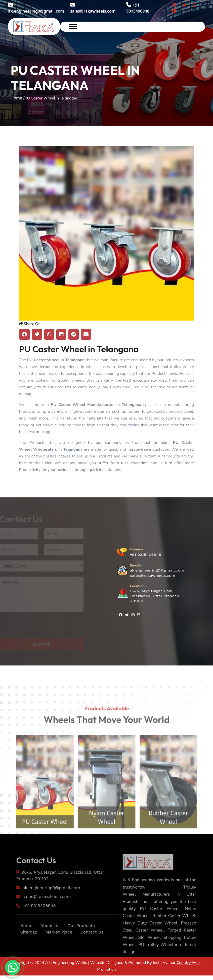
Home (22, 942)
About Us (48, 942)
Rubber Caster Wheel (175, 836)
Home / (18, 98)
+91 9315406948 (145, 567)
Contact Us (94, 949)
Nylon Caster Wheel (106, 836)
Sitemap (25, 949)
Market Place (58, 949)
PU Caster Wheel (38, 840)
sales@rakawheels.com (93, 8)
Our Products (82, 942)
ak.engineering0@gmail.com (36, 8)
